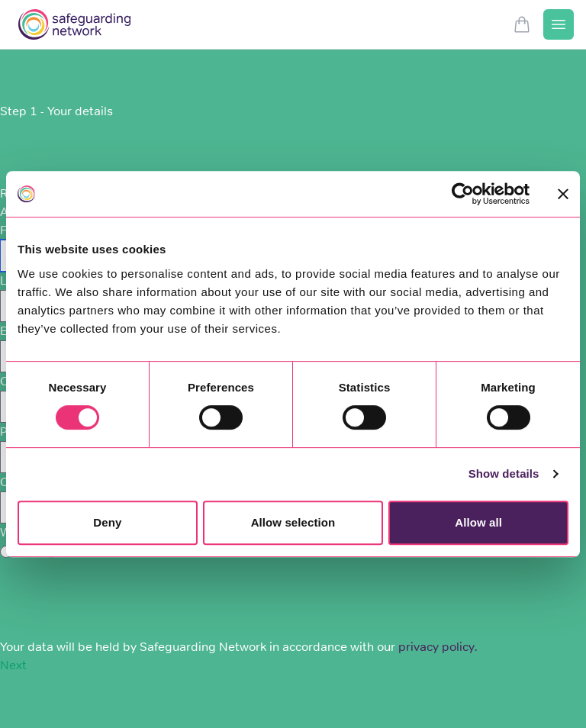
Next (13, 665)
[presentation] (116, 608)
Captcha (24, 569)
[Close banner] (563, 194)
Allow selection (293, 522)
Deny (107, 522)
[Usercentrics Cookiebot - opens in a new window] (463, 194)
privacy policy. (438, 647)
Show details (504, 474)
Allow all (478, 522)
